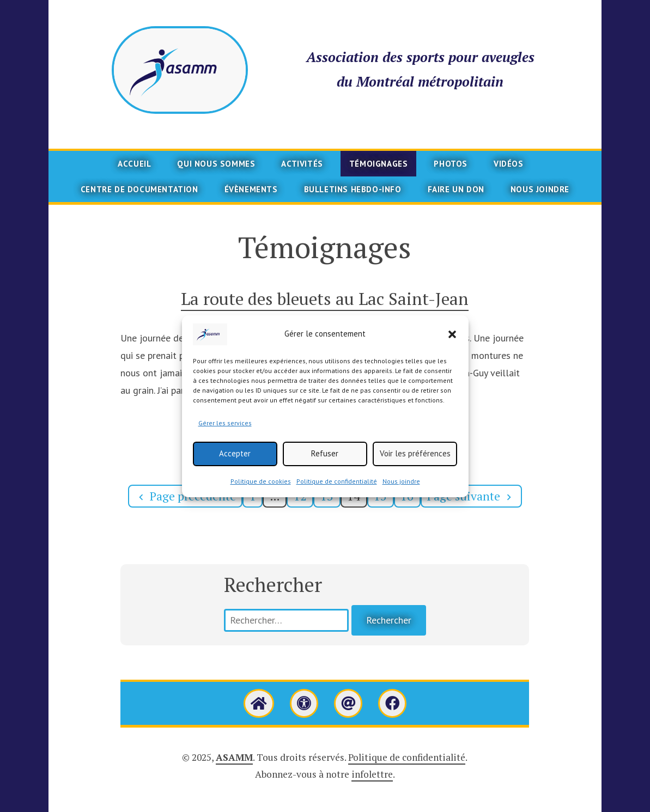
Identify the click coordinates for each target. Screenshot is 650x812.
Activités (302, 164)
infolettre (372, 774)
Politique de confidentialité (337, 486)
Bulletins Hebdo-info (353, 189)
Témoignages (379, 164)
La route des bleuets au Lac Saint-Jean (325, 299)
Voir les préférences (415, 458)
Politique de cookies (261, 486)
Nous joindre (401, 486)
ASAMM (234, 757)
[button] (452, 339)
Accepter (235, 458)
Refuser (325, 458)
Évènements (251, 189)
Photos (451, 164)
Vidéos (509, 164)
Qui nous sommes (216, 164)
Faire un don (456, 189)
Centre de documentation (139, 189)
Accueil (134, 164)
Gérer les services (225, 428)
